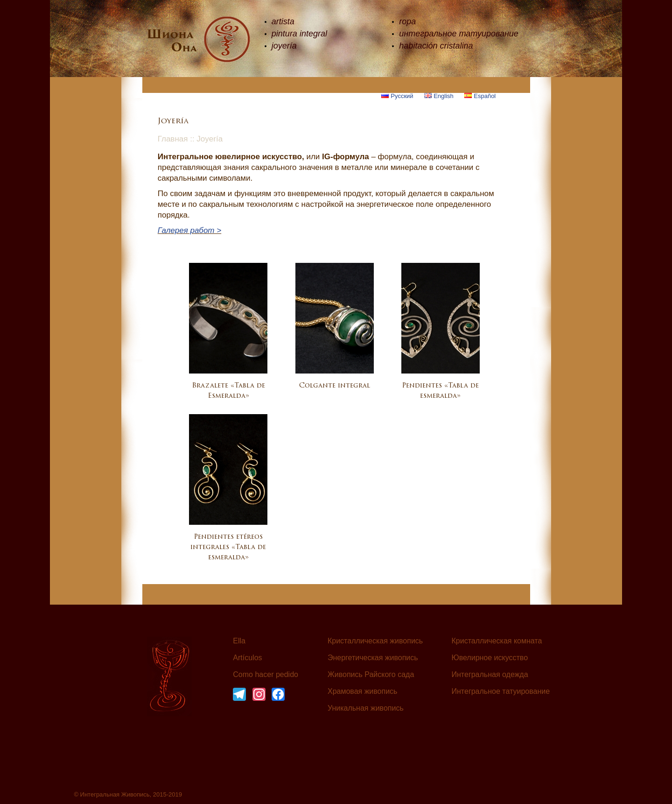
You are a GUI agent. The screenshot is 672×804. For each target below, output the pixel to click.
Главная (173, 139)
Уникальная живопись (366, 708)
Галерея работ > (189, 230)
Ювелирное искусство (490, 658)
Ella (239, 641)
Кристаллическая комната (497, 641)
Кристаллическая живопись (375, 641)
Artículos (247, 658)
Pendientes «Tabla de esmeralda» (440, 391)
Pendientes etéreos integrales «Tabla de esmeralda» (228, 547)
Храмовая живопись (363, 691)
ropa (407, 21)
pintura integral (299, 34)
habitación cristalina (436, 46)
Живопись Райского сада (371, 675)
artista (283, 21)
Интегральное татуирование (501, 691)
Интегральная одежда (490, 675)
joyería (284, 46)
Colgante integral (335, 386)
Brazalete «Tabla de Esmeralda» (228, 391)
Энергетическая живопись (373, 658)
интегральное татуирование (459, 34)
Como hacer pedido (266, 675)
